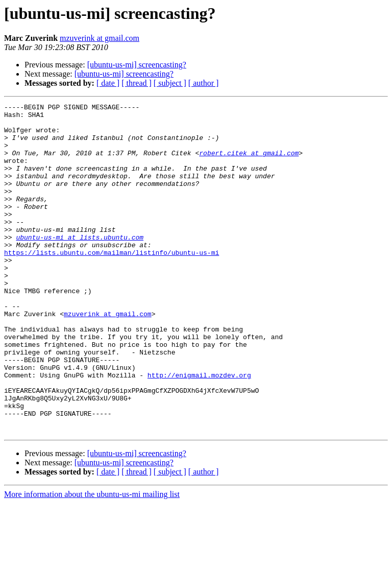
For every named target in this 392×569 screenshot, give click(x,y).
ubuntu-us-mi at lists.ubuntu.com (80, 265)
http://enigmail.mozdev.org (199, 430)
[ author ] (204, 83)
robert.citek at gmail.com (249, 163)
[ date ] (108, 83)
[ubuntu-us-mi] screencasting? (137, 65)
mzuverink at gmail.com (100, 38)
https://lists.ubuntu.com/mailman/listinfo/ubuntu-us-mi (112, 283)
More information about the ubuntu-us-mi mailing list (92, 560)
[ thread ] (137, 83)
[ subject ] (170, 83)
